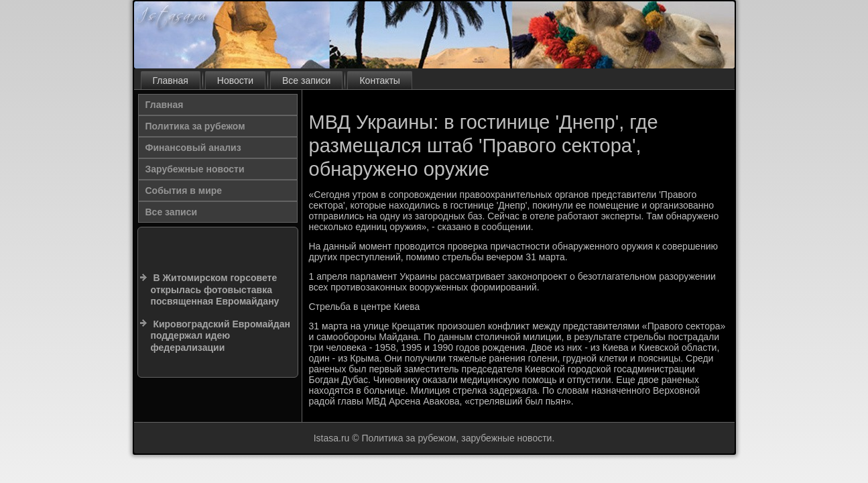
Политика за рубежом (195, 126)
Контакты (379, 80)
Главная (171, 80)
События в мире (184, 191)
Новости (235, 80)
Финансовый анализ (193, 148)
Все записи (306, 80)
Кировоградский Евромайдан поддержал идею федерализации (221, 336)
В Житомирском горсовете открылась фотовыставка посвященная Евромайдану (215, 289)
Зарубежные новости (195, 169)
